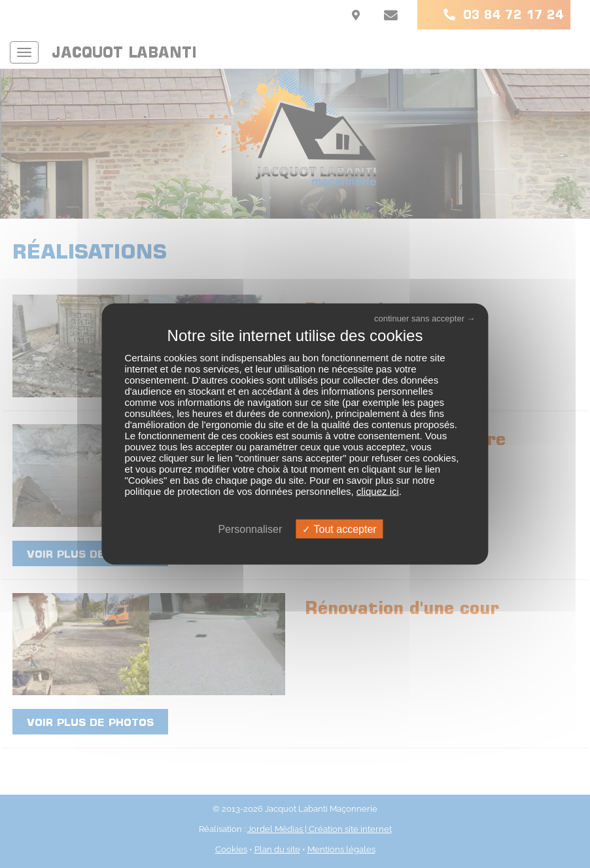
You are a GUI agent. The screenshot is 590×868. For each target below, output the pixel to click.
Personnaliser (250, 529)
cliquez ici (378, 491)
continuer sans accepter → (425, 318)
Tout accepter (339, 529)
